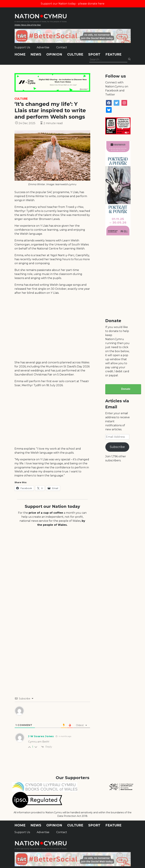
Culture (75, 54)
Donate (126, 389)
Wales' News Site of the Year (28, 25)
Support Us (22, 47)
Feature (113, 54)
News (36, 54)
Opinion (54, 54)
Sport (94, 54)
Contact (62, 47)
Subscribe (117, 447)
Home (20, 54)
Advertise (43, 47)
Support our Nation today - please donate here (73, 4)
